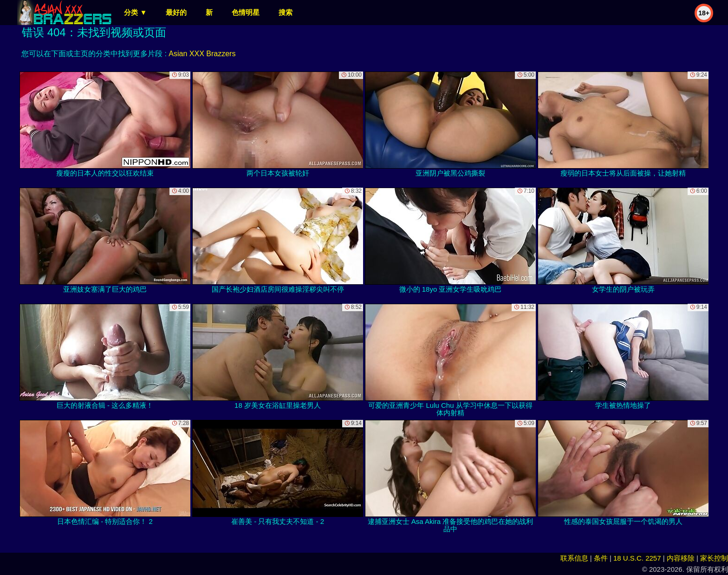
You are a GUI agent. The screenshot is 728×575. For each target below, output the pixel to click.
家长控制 (714, 558)
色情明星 (246, 12)
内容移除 (681, 558)
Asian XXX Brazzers (202, 54)
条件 (601, 558)
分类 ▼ (135, 12)
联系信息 (574, 558)
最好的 (176, 12)
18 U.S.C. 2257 (637, 558)
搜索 (286, 12)
